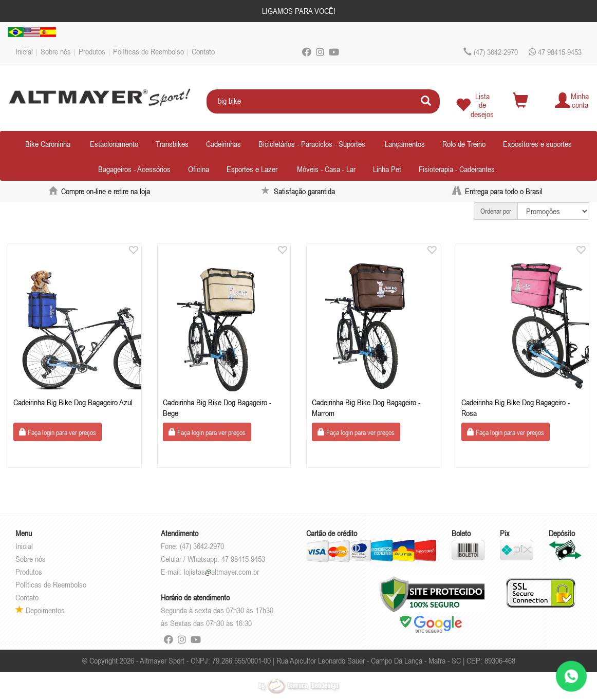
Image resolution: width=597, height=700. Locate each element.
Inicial (24, 51)
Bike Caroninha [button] (48, 144)
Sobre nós (56, 51)
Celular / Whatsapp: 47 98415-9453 (213, 559)
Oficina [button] (199, 169)
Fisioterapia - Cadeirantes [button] (457, 169)
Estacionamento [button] (114, 144)
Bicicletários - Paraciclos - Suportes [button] (312, 144)
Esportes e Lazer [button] (252, 169)
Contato (203, 51)
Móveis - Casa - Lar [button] (326, 169)
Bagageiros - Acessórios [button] (134, 169)
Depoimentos (40, 610)
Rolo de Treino (464, 144)
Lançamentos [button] (405, 144)
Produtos (92, 51)
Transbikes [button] (172, 144)
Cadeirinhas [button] (223, 144)
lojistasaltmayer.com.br (221, 572)
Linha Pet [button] (387, 169)
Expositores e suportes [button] (537, 144)
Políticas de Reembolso (148, 51)
